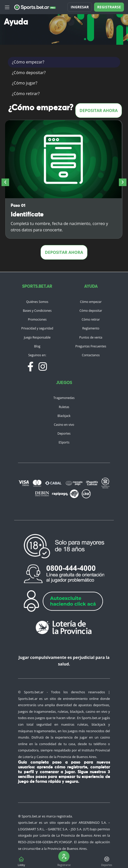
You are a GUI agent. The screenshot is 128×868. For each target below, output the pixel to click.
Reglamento (91, 328)
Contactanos (91, 355)
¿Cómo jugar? (25, 83)
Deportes (64, 433)
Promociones (37, 319)
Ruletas (64, 407)
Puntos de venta (91, 337)
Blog (37, 346)
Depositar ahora (99, 110)
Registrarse (109, 7)
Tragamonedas (64, 398)
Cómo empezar (91, 302)
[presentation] (5, 182)
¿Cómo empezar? (28, 62)
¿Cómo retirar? (26, 94)
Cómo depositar (91, 311)
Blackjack (64, 416)
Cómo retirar (91, 319)
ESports (64, 442)
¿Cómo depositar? (29, 73)
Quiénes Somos (37, 302)
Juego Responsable (37, 337)
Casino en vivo (64, 425)
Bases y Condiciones (37, 311)
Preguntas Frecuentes (91, 346)
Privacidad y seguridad (37, 328)
